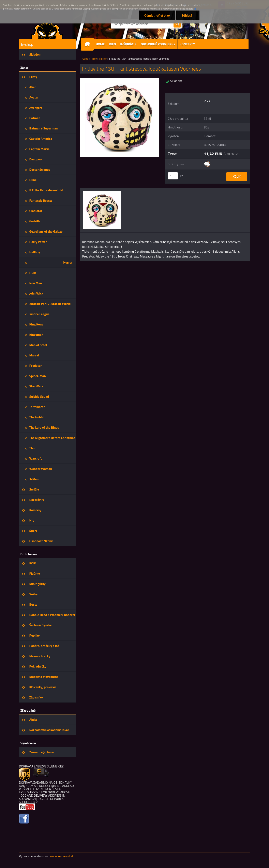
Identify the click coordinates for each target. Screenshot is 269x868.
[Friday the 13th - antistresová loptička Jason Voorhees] (119, 79)
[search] (177, 24)
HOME (100, 44)
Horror (103, 59)
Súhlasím (188, 15)
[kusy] (173, 176)
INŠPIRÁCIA (128, 44)
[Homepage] (89, 44)
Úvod (85, 59)
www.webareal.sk (62, 856)
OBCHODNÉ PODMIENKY (158, 44)
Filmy (94, 59)
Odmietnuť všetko (157, 15)
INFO (112, 44)
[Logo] (47, 29)
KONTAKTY (187, 44)
